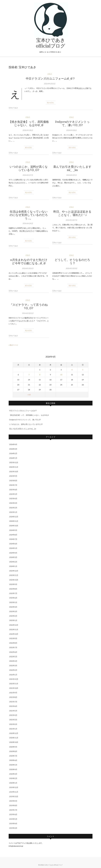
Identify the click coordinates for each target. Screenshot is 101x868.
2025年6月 (13, 490)
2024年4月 (13, 553)
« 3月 (29, 395)
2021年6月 (13, 706)
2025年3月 (13, 503)
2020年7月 (13, 756)
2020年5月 (13, 765)
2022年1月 (13, 675)
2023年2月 (13, 616)
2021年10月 (14, 688)
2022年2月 (13, 670)
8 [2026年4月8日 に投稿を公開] (40, 375)
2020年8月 (13, 751)
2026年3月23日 (71, 268)
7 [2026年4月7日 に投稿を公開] (29, 375)
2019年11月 (14, 792)
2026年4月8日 (28, 130)
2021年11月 (14, 684)
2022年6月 (13, 652)
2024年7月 (13, 539)
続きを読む (51, 103)
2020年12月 (14, 733)
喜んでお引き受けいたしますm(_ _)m (72, 168)
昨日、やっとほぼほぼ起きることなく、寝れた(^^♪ (72, 213)
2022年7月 (13, 647)
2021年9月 (13, 693)
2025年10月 (14, 471)
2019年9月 (13, 801)
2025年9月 (13, 476)
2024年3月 (13, 557)
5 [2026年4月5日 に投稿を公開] (83, 370)
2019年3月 (13, 828)
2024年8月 (13, 535)
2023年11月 (14, 575)
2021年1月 (13, 729)
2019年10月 (14, 796)
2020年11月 (14, 738)
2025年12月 (14, 462)
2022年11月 (14, 629)
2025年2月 (13, 508)
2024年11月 (14, 521)
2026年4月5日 (71, 175)
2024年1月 (13, 566)
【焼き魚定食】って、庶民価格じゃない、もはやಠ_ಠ (29, 123)
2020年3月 (13, 774)
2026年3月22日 (28, 313)
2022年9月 (13, 638)
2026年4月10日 (50, 84)
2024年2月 (13, 562)
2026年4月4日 (28, 223)
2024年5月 (13, 548)
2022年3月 (13, 666)
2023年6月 (13, 598)
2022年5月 (13, 657)
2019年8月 (13, 805)
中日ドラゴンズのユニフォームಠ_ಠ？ (50, 78)
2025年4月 (13, 499)
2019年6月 (13, 814)
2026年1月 (13, 458)
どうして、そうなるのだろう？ (72, 261)
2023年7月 (13, 593)
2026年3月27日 (71, 220)
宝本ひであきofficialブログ (50, 43)
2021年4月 (13, 715)
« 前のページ (13, 345)
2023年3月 (13, 611)
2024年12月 (14, 517)
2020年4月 (13, 769)
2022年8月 (13, 643)
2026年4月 (13, 444)
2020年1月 (13, 783)
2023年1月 (13, 620)
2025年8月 (13, 481)
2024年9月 (13, 530)
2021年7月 (13, 702)
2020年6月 (13, 760)
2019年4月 (13, 824)
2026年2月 (13, 453)
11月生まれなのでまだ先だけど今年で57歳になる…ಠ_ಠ (29, 261)
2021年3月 (13, 720)
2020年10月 (14, 742)
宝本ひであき (13, 108)
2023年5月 (13, 602)
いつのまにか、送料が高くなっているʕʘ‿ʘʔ (29, 168)
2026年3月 (13, 449)
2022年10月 (14, 634)
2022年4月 (13, 661)
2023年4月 (13, 607)
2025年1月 (13, 512)
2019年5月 (13, 819)
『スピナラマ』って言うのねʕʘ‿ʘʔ (29, 306)
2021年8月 (13, 697)
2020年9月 (13, 747)
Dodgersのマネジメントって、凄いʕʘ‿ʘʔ (72, 123)
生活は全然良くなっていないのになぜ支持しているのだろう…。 (29, 215)
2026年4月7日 (28, 175)
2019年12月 (14, 787)
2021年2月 (13, 724)
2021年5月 (13, 711)
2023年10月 (14, 580)
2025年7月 (13, 485)
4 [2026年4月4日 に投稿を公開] (72, 370)
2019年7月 (13, 810)
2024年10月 (14, 526)
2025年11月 (14, 467)
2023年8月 (13, 589)
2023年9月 (13, 584)
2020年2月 (13, 778)
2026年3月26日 (28, 268)
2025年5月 (13, 494)
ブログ (50, 74)
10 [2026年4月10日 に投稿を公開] (61, 375)
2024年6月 (13, 544)
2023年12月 (14, 571)
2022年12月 (14, 625)
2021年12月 (14, 679)
